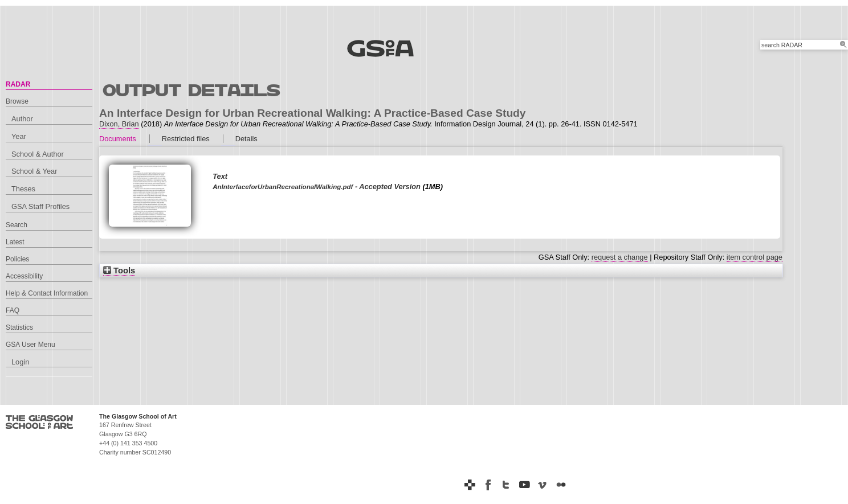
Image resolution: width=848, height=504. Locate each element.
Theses (23, 189)
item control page (755, 257)
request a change (620, 257)
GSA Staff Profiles (40, 206)
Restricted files (186, 139)
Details (246, 139)
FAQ (13, 310)
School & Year (34, 171)
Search (17, 225)
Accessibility (24, 276)
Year (19, 136)
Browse (17, 101)
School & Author (38, 154)
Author (22, 119)
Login (20, 362)
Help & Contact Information (47, 293)
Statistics (19, 327)
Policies (17, 259)
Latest (15, 242)
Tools (119, 271)
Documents (118, 139)
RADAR (18, 84)
